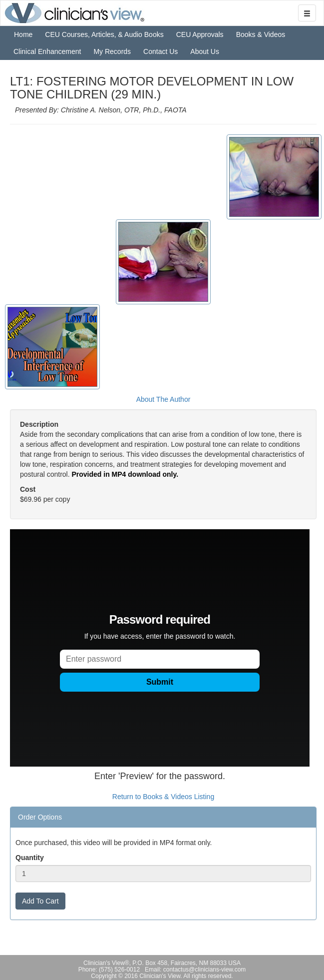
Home (23, 34)
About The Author (163, 399)
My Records (112, 51)
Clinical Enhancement (47, 51)
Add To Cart (40, 901)
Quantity (30, 858)
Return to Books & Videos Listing (163, 797)
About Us (205, 51)
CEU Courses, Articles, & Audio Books (104, 34)
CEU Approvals (200, 34)
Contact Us (161, 51)
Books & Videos (261, 34)
